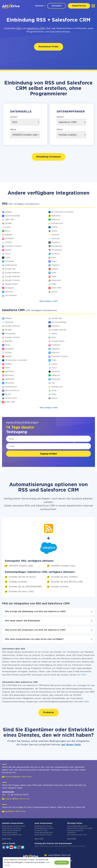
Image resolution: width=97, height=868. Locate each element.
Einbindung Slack (10, 833)
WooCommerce (12, 391)
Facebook (9, 261)
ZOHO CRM (56, 288)
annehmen (62, 863)
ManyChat (9, 383)
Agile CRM (9, 220)
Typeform (56, 372)
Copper (8, 250)
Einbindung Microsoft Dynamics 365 (44, 829)
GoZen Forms (11, 398)
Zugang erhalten (48, 454)
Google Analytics (13, 273)
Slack (54, 258)
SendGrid (55, 254)
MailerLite (56, 220)
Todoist (55, 269)
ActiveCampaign (12, 216)
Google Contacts (13, 280)
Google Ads (10, 269)
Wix (53, 383)
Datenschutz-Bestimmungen (80, 828)
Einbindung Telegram (11, 831)
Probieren (49, 713)
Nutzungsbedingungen (77, 826)
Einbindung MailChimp (12, 835)
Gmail (54, 391)
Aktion (13, 130)
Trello (54, 273)
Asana (8, 227)
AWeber (8, 212)
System (14, 117)
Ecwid (8, 258)
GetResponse (11, 265)
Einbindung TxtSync (43, 835)
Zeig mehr (7, 839)
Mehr (84, 675)
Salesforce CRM (36, 29)
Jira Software (11, 296)
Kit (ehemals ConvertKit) (63, 212)
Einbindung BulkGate (44, 833)
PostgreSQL (57, 246)
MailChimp (56, 216)
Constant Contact (13, 246)
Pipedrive (56, 242)
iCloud (54, 292)
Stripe (54, 261)
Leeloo (54, 364)
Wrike (54, 284)
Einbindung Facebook (12, 828)
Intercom (9, 292)
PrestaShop (57, 250)
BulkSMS (9, 235)
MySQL (54, 227)
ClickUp (8, 242)
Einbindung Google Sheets (14, 826)
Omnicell (55, 235)
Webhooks (56, 280)
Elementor (9, 375)
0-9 (83, 846)
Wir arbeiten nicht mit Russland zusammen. (77, 836)
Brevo (8, 231)
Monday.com (57, 223)
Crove (8, 254)
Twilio (54, 277)
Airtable (8, 223)
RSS (19, 29)
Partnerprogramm (75, 831)
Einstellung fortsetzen (49, 157)
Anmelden (57, 6)
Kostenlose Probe (49, 47)
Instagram (9, 288)
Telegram (55, 265)
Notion (54, 231)
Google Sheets (11, 284)
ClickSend (9, 239)
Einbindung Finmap (43, 826)
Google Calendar (12, 277)
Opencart (56, 239)
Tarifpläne (71, 833)
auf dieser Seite (71, 745)
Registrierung (79, 6)
